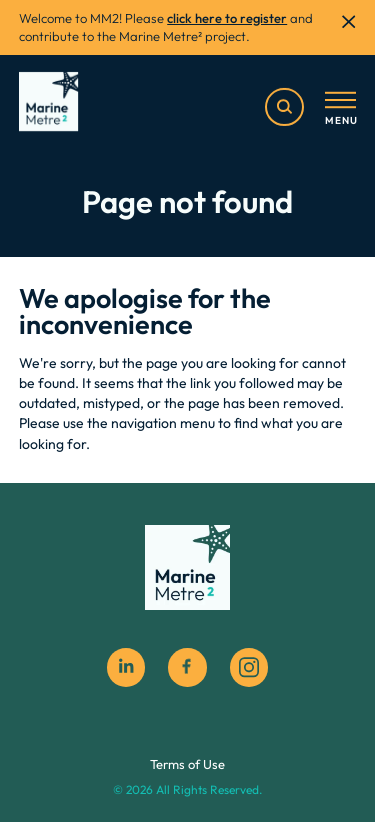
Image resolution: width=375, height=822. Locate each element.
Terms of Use (187, 764)
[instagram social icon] (249, 667)
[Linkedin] (126, 667)
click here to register (227, 18)
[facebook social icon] (187, 667)
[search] (284, 107)
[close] (348, 21)
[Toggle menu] (340, 109)
